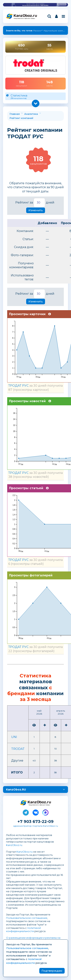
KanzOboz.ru (14, 845)
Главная (15, 114)
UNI (14, 737)
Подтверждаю (52, 971)
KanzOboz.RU (16, 790)
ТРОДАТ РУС (18, 386)
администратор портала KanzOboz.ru (36, 826)
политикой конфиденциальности (23, 930)
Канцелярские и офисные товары (24, 18)
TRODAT (18, 749)
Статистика (35, 96)
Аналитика (31, 114)
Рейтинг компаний (21, 118)
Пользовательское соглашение (27, 918)
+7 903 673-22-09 (35, 822)
